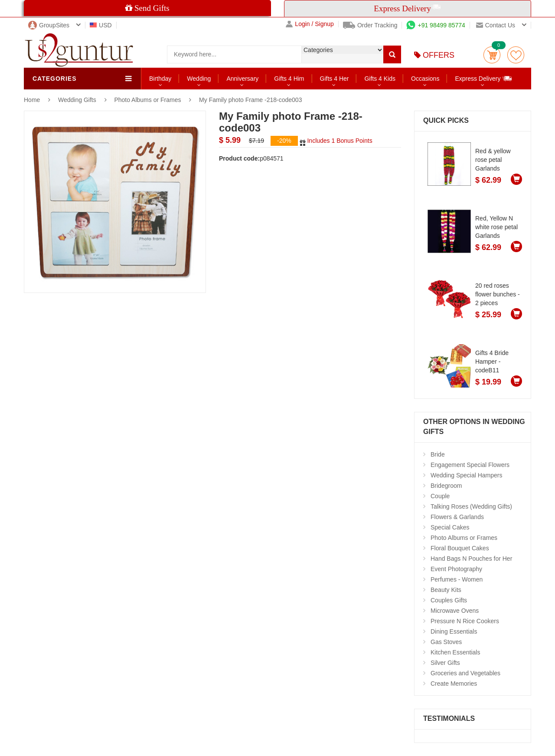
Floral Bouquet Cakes (460, 548)
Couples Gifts (449, 600)
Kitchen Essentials (455, 652)
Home (32, 100)
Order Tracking (370, 25)
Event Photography (456, 569)
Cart (492, 55)
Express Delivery (484, 78)
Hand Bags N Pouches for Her (471, 559)
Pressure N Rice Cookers (465, 621)
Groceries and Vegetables (465, 673)
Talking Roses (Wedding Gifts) (471, 506)
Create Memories (454, 684)
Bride (438, 454)
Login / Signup (310, 24)
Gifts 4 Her (335, 79)
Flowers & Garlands (457, 517)
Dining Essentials (454, 631)
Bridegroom (446, 486)
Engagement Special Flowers (470, 465)
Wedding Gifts (78, 100)
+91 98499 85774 (436, 25)
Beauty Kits (446, 590)
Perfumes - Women (457, 579)
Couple (440, 496)
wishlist (516, 55)
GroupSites (49, 25)
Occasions (425, 79)
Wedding (199, 79)
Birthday (160, 79)
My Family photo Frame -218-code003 (250, 100)
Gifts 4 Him (289, 79)
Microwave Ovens (455, 611)
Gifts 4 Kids (380, 79)
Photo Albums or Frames (147, 100)
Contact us (496, 25)
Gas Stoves (446, 642)
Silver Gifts (445, 663)
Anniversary (242, 79)
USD (101, 25)
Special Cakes (450, 527)
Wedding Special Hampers (467, 475)
